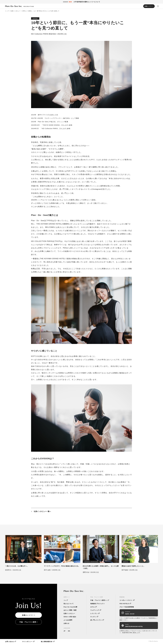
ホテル (92, 607)
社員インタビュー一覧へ (42, 512)
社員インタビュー (16, 11)
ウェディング (95, 610)
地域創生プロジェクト (98, 604)
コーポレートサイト (126, 600)
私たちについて (69, 604)
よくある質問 (68, 620)
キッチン (93, 617)
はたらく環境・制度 (70, 610)
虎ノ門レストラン (96, 620)
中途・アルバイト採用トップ (100, 600)
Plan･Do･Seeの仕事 (70, 607)
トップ (7, 11)
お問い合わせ (9, 642)
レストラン (94, 613)
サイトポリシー (27, 642)
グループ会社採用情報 (127, 607)
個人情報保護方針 (47, 642)
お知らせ (66, 623)
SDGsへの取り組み (70, 617)
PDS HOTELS (124, 604)
